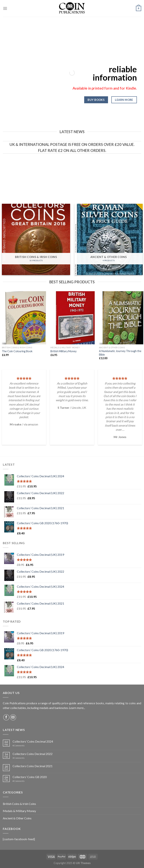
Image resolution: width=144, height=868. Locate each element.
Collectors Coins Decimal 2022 (33, 754)
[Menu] (5, 8)
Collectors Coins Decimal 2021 (33, 766)
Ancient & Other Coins (17, 818)
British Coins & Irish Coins (19, 804)
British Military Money (63, 351)
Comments (19, 745)
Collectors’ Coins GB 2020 (30, 777)
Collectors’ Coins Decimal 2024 (33, 741)
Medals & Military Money (19, 811)
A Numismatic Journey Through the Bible (120, 353)
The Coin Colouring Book (17, 351)
